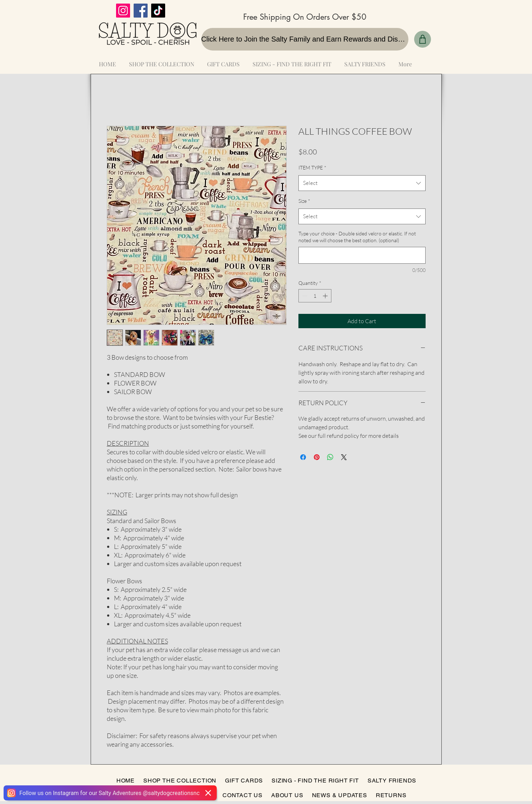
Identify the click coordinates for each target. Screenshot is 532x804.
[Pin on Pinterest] (317, 457)
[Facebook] (141, 11)
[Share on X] (344, 457)
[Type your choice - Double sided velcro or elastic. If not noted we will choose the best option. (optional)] (362, 255)
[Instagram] (123, 11)
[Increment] (326, 296)
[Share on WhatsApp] (330, 457)
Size (304, 201)
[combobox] (362, 183)
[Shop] (423, 39)
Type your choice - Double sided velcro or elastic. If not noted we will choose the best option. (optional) (357, 237)
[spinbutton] (315, 296)
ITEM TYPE (312, 167)
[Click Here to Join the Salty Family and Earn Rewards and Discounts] (305, 39)
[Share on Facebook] (303, 457)
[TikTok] (158, 11)
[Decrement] (304, 296)
